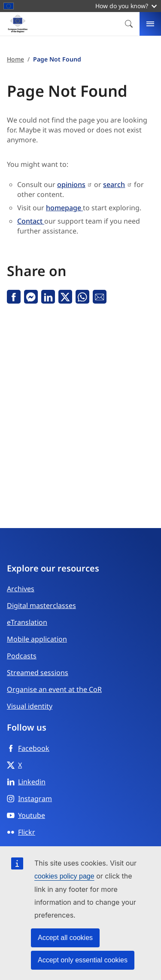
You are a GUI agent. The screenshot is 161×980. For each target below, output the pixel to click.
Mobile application (37, 639)
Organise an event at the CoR (54, 689)
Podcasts (22, 656)
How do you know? (126, 6)
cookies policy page (64, 876)
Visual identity (30, 706)
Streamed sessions (38, 673)
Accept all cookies (65, 938)
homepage (64, 208)
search (114, 184)
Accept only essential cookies (83, 960)
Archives (21, 589)
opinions (71, 184)
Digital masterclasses (41, 605)
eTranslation (27, 622)
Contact (31, 221)
